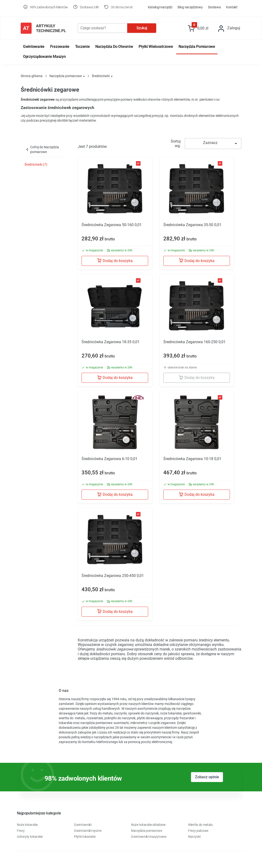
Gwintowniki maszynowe (149, 837)
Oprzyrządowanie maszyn (44, 57)
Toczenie (82, 47)
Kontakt (232, 7)
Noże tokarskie (27, 825)
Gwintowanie (34, 47)
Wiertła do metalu (200, 825)
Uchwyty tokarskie (30, 837)
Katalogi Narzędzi (160, 7)
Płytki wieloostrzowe (156, 47)
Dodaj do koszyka (115, 260)
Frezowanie (60, 47)
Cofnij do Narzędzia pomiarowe (42, 149)
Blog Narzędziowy (190, 7)
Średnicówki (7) (36, 164)
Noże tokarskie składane (148, 825)
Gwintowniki (83, 825)
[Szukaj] (102, 28)
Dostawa (214, 7)
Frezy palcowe (198, 831)
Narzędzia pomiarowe (197, 47)
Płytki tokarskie (85, 837)
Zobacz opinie (207, 777)
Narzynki (194, 837)
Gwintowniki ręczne (88, 831)
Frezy (21, 831)
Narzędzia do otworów (114, 47)
